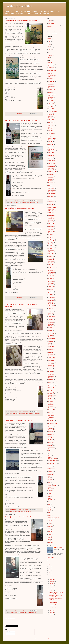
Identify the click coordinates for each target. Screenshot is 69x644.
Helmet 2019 (51, 470)
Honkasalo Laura (51, 164)
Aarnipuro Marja (51, 67)
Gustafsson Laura (52, 138)
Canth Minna (51, 99)
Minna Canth (51, 489)
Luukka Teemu (51, 263)
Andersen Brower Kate (53, 72)
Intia (49, 476)
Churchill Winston (18, 202)
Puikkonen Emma (52, 332)
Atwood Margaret (52, 75)
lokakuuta (52, 583)
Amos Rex (50, 20)
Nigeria (50, 494)
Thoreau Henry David (52, 392)
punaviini (36, 202)
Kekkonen (50, 484)
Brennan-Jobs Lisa (52, 88)
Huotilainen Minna (52, 167)
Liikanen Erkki (51, 252)
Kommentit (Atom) (11, 618)
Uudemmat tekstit (9, 616)
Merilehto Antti (51, 280)
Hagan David (51, 141)
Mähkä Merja (51, 294)
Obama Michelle (51, 313)
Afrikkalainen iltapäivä (14, 115)
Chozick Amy (51, 102)
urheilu (50, 539)
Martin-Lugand (51, 275)
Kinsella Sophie (51, 204)
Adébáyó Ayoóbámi (52, 71)
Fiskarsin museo (51, 22)
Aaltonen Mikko (51, 64)
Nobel (49, 497)
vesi (49, 57)
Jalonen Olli (51, 179)
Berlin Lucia (51, 83)
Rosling (50, 343)
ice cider (50, 40)
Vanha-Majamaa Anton (53, 424)
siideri (49, 54)
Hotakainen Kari (51, 165)
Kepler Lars (50, 200)
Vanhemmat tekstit (39, 616)
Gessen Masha (51, 134)
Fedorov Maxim (51, 126)
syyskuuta (52, 585)
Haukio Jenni (51, 146)
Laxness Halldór (20, 511)
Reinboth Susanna (52, 338)
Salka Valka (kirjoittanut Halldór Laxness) (19, 420)
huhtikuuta (52, 612)
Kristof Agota (51, 220)
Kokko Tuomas (51, 209)
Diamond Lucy (51, 118)
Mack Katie (50, 269)
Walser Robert (51, 438)
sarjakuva (50, 531)
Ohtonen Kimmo (51, 316)
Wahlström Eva (51, 436)
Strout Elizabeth (51, 376)
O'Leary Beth (51, 312)
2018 (50, 576)
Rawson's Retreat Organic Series (28, 413)
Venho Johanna (51, 427)
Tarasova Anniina (52, 386)
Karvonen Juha (51, 192)
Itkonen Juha (51, 178)
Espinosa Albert (51, 124)
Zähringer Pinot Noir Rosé (32, 613)
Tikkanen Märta (51, 398)
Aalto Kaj (50, 63)
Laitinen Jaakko (51, 233)
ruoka (49, 530)
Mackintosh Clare (52, 271)
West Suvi (50, 444)
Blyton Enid (51, 85)
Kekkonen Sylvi (51, 195)
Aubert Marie (51, 77)
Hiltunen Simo (51, 159)
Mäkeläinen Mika (52, 297)
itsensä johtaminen (52, 519)
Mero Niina (50, 283)
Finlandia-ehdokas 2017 (53, 460)
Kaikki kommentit (10, 634)
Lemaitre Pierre (51, 250)
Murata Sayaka (51, 293)
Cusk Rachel (51, 113)
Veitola (50, 425)
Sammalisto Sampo (52, 349)
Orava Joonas (51, 320)
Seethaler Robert (51, 362)
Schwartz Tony (51, 360)
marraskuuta (52, 581)
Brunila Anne (51, 91)
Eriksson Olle (51, 121)
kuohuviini (50, 43)
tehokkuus (50, 534)
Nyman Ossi (51, 308)
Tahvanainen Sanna (52, 381)
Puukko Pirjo (51, 335)
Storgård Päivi (51, 375)
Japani (49, 481)
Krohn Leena (51, 222)
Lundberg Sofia (51, 260)
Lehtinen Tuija (51, 242)
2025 (50, 565)
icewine (50, 41)
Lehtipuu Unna (51, 244)
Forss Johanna (51, 129)
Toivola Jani (51, 401)
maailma (19, 115)
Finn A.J (50, 127)
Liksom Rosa (51, 255)
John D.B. (50, 181)
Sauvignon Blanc (27, 299)
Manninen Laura (51, 274)
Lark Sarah (50, 236)
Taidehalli (50, 27)
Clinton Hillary (51, 110)
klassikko (50, 522)
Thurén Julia (51, 397)
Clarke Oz (50, 107)
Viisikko (50, 511)
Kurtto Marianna (51, 223)
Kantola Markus (51, 189)
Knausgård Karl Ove (52, 208)
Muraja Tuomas (51, 291)
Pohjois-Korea (51, 500)
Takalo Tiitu (51, 383)
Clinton (50, 457)
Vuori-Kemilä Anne (52, 433)
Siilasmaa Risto (51, 365)
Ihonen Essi (50, 174)
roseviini (25, 613)
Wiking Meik (51, 446)
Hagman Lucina (51, 143)
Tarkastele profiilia (51, 558)
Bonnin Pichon (12, 202)
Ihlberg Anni (51, 173)
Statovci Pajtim (51, 373)
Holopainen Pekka (52, 160)
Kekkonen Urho (51, 197)
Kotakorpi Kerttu (51, 217)
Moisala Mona (51, 286)
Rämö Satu (50, 348)
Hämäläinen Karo (52, 170)
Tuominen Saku (51, 409)
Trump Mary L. (51, 405)
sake (49, 52)
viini (49, 541)
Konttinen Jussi (51, 212)
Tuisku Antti (51, 406)
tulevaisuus (50, 538)
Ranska (50, 501)
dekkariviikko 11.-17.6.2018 (54, 517)
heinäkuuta (52, 589)
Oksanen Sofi (51, 318)
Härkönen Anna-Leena (53, 171)
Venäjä (50, 509)
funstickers (38, 638)
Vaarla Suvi (50, 417)
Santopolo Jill (51, 353)
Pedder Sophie (51, 326)
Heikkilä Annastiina (52, 151)
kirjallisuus (50, 520)
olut (49, 46)
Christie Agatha (51, 104)
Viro (49, 512)
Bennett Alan (51, 80)
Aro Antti (50, 74)
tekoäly (50, 536)
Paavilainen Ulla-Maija (53, 321)
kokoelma (50, 450)
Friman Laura (51, 132)
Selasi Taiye (51, 364)
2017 (50, 578)
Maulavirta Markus (52, 279)
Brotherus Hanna (51, 89)
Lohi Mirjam (51, 258)
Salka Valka (29, 511)
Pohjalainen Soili (51, 329)
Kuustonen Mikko (52, 225)
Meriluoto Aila (51, 282)
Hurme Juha (51, 168)
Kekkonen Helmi (51, 193)
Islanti (16, 511)
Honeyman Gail (51, 162)
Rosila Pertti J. (51, 342)
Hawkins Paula (12, 613)
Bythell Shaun (51, 96)
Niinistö (50, 495)
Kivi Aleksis (51, 206)
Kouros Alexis (51, 219)
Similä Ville (51, 368)
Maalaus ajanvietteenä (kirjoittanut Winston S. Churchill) (24, 120)
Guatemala (50, 467)
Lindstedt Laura (51, 256)
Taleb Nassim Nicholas (53, 384)
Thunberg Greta (51, 394)
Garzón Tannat (12, 511)
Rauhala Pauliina (51, 337)
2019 (50, 574)
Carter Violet (51, 100)
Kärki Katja (50, 230)
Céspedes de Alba (52, 115)
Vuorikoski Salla (51, 435)
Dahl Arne (50, 116)
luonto (49, 523)
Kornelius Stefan (51, 215)
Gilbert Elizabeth (51, 135)
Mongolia (50, 490)
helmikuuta (52, 616)
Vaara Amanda (51, 416)
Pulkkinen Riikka (52, 334)
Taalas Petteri (51, 379)
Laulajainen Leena (52, 239)
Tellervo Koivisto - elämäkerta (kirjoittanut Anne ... (55, 602)
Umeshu (50, 38)
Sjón (49, 370)
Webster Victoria (51, 442)
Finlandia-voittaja (52, 465)
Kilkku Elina (51, 203)
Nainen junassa (21, 613)
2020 (50, 572)
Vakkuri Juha (32, 115)
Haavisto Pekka (51, 140)
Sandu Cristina (51, 351)
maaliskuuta (52, 614)
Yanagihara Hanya (52, 449)
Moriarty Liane (51, 288)
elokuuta (51, 587)
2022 (50, 569)
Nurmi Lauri (51, 302)
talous (49, 533)
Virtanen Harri (51, 430)
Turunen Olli (51, 413)
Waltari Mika (51, 439)
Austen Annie (51, 78)
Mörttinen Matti (51, 301)
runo (49, 528)
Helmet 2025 (51, 473)
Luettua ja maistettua (19, 6)
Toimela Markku (51, 400)
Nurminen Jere (51, 304)
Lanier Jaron (51, 234)
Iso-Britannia (24, 202)
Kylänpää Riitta (51, 227)
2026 (50, 563)
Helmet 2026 (51, 475)
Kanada (50, 482)
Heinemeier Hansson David (53, 154)
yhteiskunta (50, 542)
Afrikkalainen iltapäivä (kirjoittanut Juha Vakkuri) (21, 21)
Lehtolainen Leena (52, 245)
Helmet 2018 (51, 468)
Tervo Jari (50, 390)
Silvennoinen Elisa (52, 367)
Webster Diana (51, 441)
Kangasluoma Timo (52, 187)
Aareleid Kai (51, 66)
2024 (50, 567)
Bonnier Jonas (51, 86)
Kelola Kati (50, 198)
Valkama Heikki (51, 420)
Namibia (50, 492)
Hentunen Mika (51, 156)
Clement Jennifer (51, 108)
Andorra (50, 456)
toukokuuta (52, 610)
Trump (50, 505)
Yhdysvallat (51, 514)
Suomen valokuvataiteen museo (54, 25)
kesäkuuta (52, 591)
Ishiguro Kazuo (51, 176)
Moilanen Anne (51, 285)
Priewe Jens (51, 331)
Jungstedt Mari (51, 184)
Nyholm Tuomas (51, 307)
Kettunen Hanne (51, 201)
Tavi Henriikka (51, 387)
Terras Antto (51, 389)
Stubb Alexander (51, 378)
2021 (50, 570)
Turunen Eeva (51, 411)
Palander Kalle (51, 323)
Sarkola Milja (51, 354)
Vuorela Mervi (51, 431)
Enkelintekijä (12, 299)
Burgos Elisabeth (51, 94)
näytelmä (50, 527)
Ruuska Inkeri (51, 345)
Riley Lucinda (51, 340)
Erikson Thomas (51, 119)
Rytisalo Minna (51, 346)
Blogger (48, 638)
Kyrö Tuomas (51, 228)
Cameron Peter (51, 97)
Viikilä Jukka (51, 428)
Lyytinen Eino (51, 266)
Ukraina (50, 506)
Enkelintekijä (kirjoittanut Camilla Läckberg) (20, 208)
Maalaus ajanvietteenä (30, 202)
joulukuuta (52, 580)
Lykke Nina (50, 264)
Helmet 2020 (51, 471)
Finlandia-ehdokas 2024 (53, 464)
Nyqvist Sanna (51, 310)
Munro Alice (51, 290)
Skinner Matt (51, 372)
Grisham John (51, 137)
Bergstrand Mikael (52, 82)
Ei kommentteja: (26, 113)
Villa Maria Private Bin (38, 299)
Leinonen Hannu (51, 247)
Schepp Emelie (51, 359)
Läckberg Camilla (18, 299)
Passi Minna (51, 324)
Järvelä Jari (50, 186)
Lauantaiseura (51, 238)
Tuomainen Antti (51, 408)
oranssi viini (51, 48)
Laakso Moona (51, 231)
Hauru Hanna (51, 148)
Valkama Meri (51, 422)
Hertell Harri (51, 157)
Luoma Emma (51, 261)
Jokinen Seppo (51, 182)
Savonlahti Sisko (51, 357)
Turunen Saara (51, 414)
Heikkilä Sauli (51, 152)
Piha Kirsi (50, 327)
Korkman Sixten (51, 214)
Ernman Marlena (51, 123)
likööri (50, 45)
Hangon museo (51, 23)
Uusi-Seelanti (51, 508)
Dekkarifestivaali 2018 (53, 459)
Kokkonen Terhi (51, 211)
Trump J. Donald (51, 403)
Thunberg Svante (51, 395)
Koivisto (11, 413)
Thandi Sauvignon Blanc (25, 115)
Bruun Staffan (51, 93)
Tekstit (8, 632)
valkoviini (36, 115)
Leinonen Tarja (51, 249)
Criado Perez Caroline (52, 111)
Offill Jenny (51, 315)
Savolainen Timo (51, 356)
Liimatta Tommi (51, 253)
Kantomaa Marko (52, 190)
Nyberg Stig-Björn (52, 305)
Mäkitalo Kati (51, 299)
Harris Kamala (51, 145)
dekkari (50, 516)
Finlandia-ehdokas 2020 (53, 462)
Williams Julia (51, 447)
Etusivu (24, 616)
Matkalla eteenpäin (59, 548)
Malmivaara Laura (52, 272)
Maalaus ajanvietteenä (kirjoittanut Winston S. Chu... (56, 596)
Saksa (49, 503)
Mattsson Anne (16, 413)
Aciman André (51, 69)
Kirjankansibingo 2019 (53, 486)
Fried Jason (50, 130)
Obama (50, 498)
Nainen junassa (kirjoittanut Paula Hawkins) (19, 517)
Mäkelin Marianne (52, 296)
